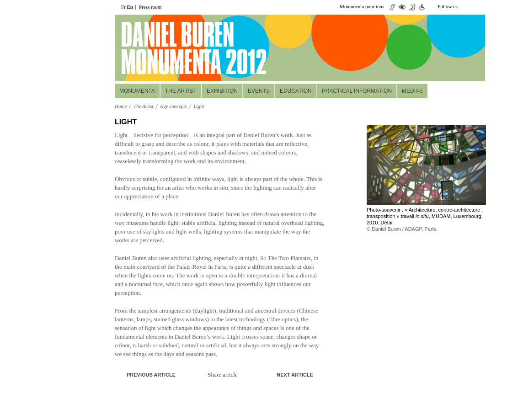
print (316, 122)
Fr (123, 7)
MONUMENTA (137, 91)
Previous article (151, 375)
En (130, 7)
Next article (295, 375)
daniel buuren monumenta (178, 48)
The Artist (181, 91)
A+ (302, 122)
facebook (480, 7)
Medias (412, 91)
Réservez (429, 69)
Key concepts (173, 106)
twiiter (466, 7)
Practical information (357, 91)
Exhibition (222, 91)
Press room (150, 7)
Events (259, 91)
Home (121, 106)
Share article (222, 375)
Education (296, 91)
